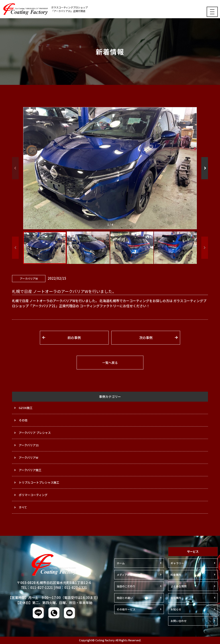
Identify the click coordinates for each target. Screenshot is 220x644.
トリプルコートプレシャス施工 (39, 482)
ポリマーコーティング (33, 495)
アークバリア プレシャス (35, 433)
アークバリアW (29, 458)
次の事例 (146, 338)
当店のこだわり (126, 586)
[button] (205, 168)
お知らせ (176, 609)
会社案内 (176, 598)
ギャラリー (177, 563)
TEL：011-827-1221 (37, 587)
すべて (23, 507)
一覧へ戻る (110, 363)
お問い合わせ (179, 621)
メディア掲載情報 (127, 575)
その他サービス (126, 609)
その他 (23, 420)
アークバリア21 (29, 445)
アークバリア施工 (30, 470)
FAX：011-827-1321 (71, 587)
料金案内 (176, 575)
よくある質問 (179, 586)
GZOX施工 (26, 408)
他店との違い (125, 598)
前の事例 (74, 338)
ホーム (121, 563)
